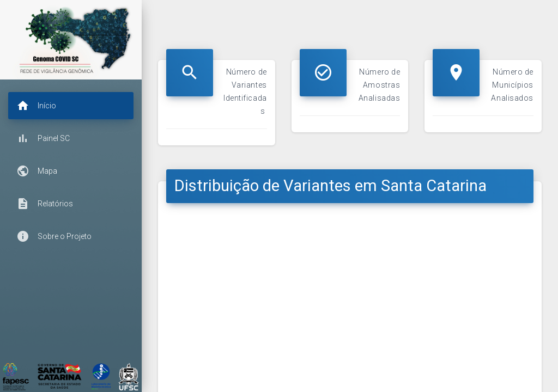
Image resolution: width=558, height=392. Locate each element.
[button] (71, 106)
